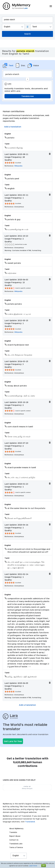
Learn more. (33, 866)
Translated (16, 844)
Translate (13, 832)
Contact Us (14, 840)
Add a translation (13, 127)
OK (44, 866)
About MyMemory (16, 828)
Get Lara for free (13, 741)
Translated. (30, 822)
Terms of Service (16, 847)
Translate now (28, 96)
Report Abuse (15, 836)
